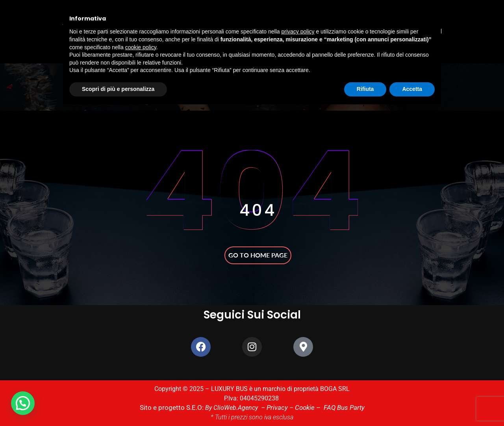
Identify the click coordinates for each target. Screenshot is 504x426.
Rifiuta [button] (365, 89)
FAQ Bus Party (340, 408)
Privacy (276, 408)
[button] (25, 403)
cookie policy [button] (141, 47)
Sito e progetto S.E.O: (175, 408)
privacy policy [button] (298, 31)
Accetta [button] (412, 89)
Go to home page (258, 255)
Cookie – (307, 408)
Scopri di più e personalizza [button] (118, 89)
